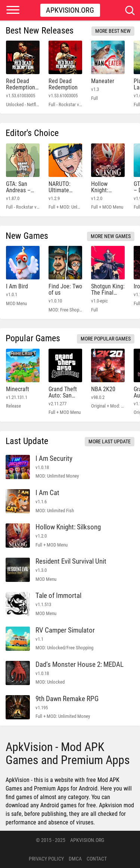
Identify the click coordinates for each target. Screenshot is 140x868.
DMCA (75, 859)
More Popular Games (106, 339)
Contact (97, 859)
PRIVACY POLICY (46, 859)
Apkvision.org (70, 10)
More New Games (111, 236)
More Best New (113, 31)
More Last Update (110, 441)
